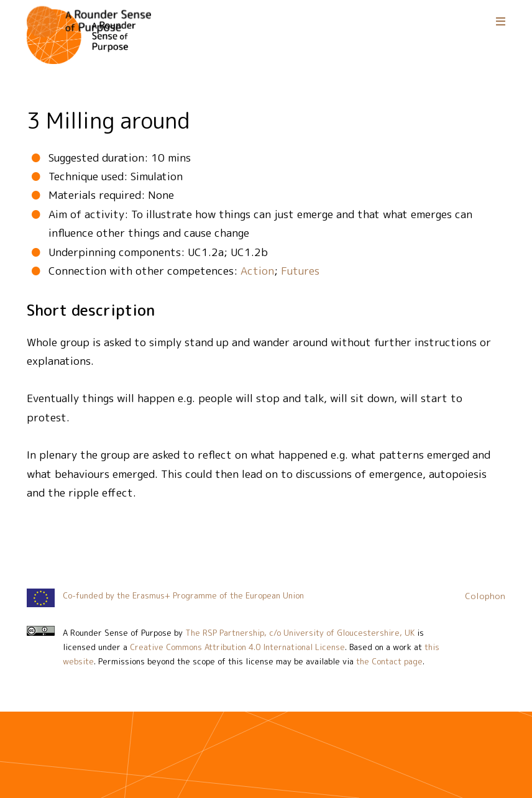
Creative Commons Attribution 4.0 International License (237, 647)
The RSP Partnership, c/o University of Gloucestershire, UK (300, 633)
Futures (300, 271)
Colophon (485, 596)
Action (257, 271)
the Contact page (389, 661)
